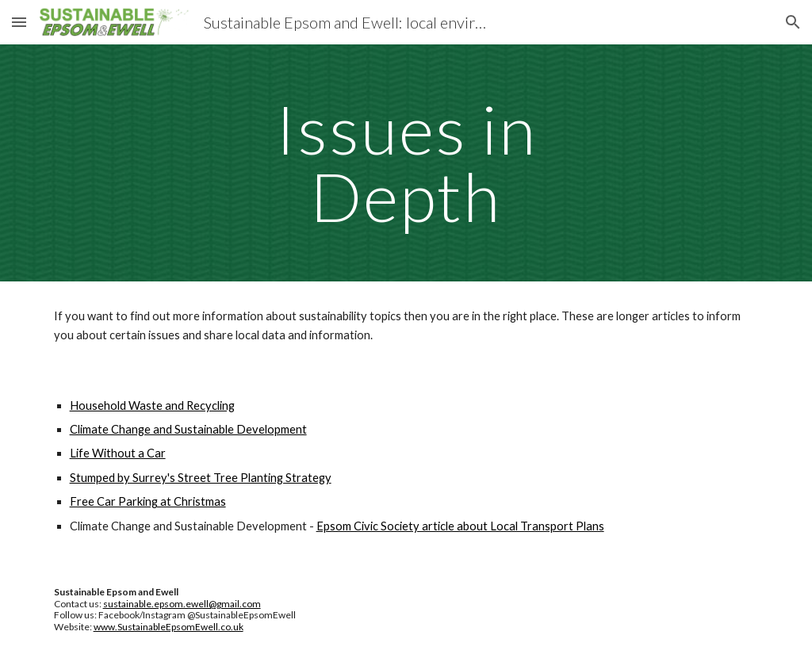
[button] (19, 22)
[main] (406, 163)
